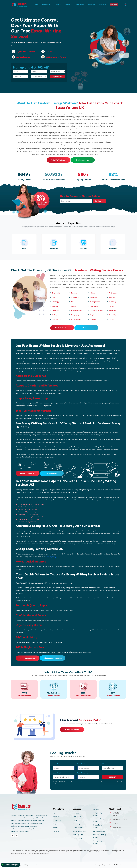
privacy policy (89, 782)
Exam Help (102, 4)
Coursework (91, 4)
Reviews (56, 831)
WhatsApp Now (83, 160)
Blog (55, 824)
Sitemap (56, 827)
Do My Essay (77, 838)
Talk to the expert (59, 160)
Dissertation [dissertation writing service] (113, 248)
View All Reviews (72, 730)
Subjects (67, 4)
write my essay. (51, 557)
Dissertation (80, 4)
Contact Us (57, 820)
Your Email (81, 764)
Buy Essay (96, 809)
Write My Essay (78, 835)
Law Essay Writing (99, 831)
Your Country (58, 773)
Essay (57, 4)
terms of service (79, 782)
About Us (56, 817)
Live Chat (116, 823)
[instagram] (17, 836)
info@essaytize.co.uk (53, 658)
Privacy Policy (100, 865)
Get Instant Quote (11, 865)
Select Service (107, 764)
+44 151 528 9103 (28, 658)
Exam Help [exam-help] (83, 248)
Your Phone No (83, 773)
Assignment (46, 4)
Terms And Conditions (117, 865)
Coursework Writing (80, 831)
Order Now (114, 4)
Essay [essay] (24, 248)
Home (36, 4)
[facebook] (13, 836)
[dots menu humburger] (124, 4)
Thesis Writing (78, 827)
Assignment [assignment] (54, 248)
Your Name (57, 764)
